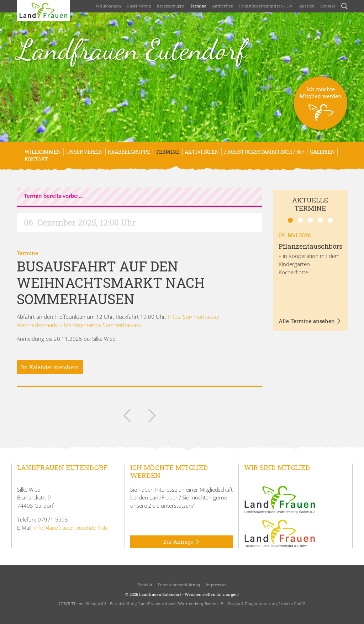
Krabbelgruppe (171, 6)
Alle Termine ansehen (310, 321)
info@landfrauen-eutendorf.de (71, 528)
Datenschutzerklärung (179, 585)
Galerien (307, 6)
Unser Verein (139, 6)
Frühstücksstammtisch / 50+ (266, 6)
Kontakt (328, 6)
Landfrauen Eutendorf (132, 49)
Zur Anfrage (182, 542)
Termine (198, 6)
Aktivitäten (223, 6)
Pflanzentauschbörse (312, 246)
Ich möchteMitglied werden (321, 108)
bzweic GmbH (292, 604)
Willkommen (108, 6)
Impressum (216, 585)
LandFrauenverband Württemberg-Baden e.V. (181, 604)
